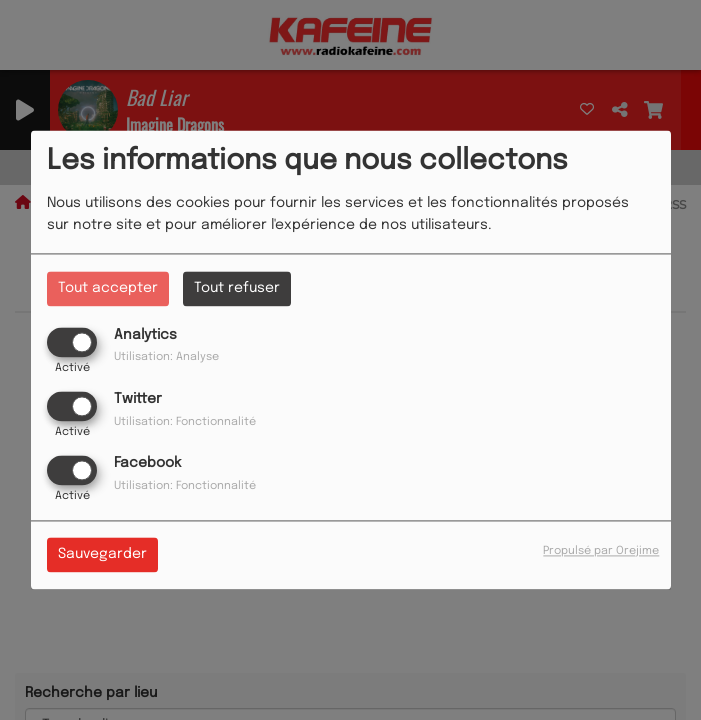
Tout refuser (237, 288)
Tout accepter (108, 288)
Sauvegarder (102, 555)
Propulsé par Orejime (601, 552)
